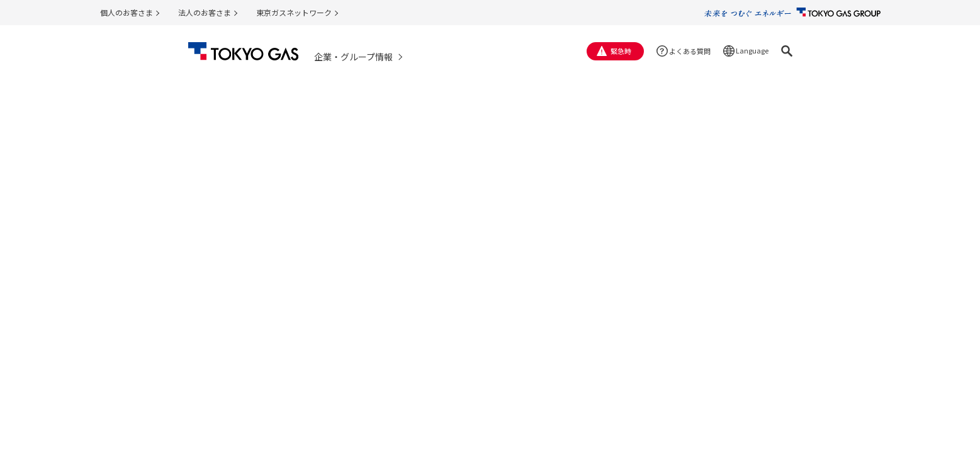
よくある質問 (690, 51)
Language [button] (752, 50)
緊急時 (621, 51)
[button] (787, 51)
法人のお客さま (205, 12)
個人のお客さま (127, 12)
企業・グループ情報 (353, 57)
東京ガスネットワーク (294, 12)
